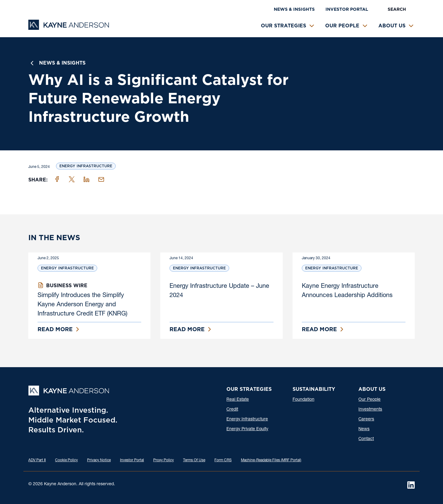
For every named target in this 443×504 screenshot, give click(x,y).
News (364, 429)
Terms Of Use (194, 460)
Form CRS (223, 460)
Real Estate (238, 400)
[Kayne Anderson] (69, 28)
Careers (366, 419)
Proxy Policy (164, 460)
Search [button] (397, 9)
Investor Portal (347, 9)
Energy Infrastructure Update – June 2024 (219, 291)
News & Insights (294, 9)
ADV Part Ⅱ (37, 460)
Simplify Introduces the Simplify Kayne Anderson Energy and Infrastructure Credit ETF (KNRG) (82, 305)
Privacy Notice (99, 460)
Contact (366, 439)
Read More (55, 329)
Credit (232, 410)
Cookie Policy (66, 460)
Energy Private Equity (247, 429)
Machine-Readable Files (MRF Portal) (271, 460)
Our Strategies (283, 26)
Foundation (303, 400)
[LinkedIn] (411, 485)
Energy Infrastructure (86, 166)
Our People (342, 26)
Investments (370, 410)
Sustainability (314, 389)
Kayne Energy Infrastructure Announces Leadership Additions (347, 291)
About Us (392, 26)
